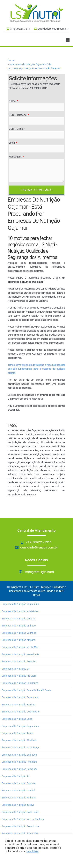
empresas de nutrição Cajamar (19, 783)
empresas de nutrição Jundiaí (18, 791)
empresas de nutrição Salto (17, 719)
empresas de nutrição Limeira (18, 619)
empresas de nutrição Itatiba (18, 733)
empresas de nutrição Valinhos (19, 633)
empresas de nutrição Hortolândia (21, 654)
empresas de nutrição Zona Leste (20, 812)
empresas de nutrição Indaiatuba (20, 611)
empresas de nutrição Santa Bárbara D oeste (27, 690)
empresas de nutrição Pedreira (19, 798)
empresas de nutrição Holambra (19, 762)
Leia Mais (32, 851)
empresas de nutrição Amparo (18, 640)
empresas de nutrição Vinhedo (19, 626)
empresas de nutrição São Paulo (20, 740)
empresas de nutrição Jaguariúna (20, 604)
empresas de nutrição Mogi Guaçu (21, 748)
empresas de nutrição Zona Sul (19, 662)
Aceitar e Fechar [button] (17, 859)
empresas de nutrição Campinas (20, 769)
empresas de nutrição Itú (16, 776)
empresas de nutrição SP (16, 669)
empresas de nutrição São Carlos (20, 683)
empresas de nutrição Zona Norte (20, 826)
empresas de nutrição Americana (20, 697)
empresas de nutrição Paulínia (19, 705)
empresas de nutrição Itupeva (18, 805)
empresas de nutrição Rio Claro (19, 676)
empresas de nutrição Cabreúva (19, 755)
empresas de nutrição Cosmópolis (21, 712)
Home (11, 60)
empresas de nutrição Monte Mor (20, 647)
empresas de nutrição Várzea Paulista (23, 819)
